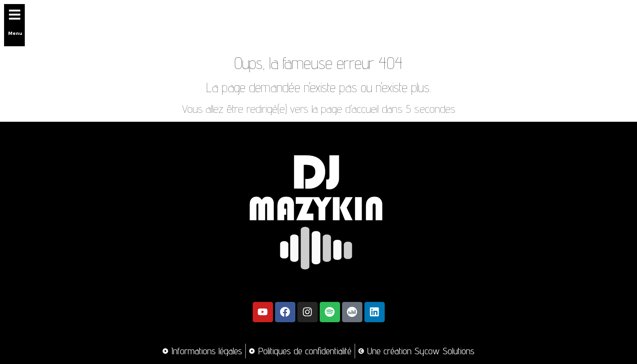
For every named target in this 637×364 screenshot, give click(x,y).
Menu (15, 33)
